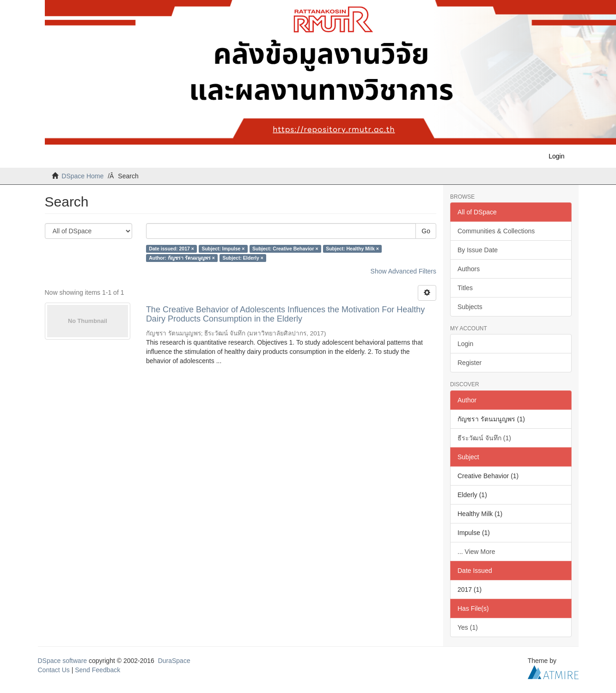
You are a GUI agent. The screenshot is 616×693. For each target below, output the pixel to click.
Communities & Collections (496, 231)
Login (465, 344)
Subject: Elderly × (243, 258)
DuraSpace (174, 661)
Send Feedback (98, 670)
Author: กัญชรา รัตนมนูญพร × (182, 258)
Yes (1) (468, 627)
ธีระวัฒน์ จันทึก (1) (484, 438)
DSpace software (63, 661)
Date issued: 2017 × (171, 249)
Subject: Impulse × (223, 249)
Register (470, 363)
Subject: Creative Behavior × (285, 249)
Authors (469, 269)
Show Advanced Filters (403, 271)
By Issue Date (478, 250)
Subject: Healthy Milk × (352, 249)
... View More (476, 552)
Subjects (470, 307)
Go (426, 231)
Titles (465, 288)
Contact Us (54, 670)
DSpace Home (82, 176)
